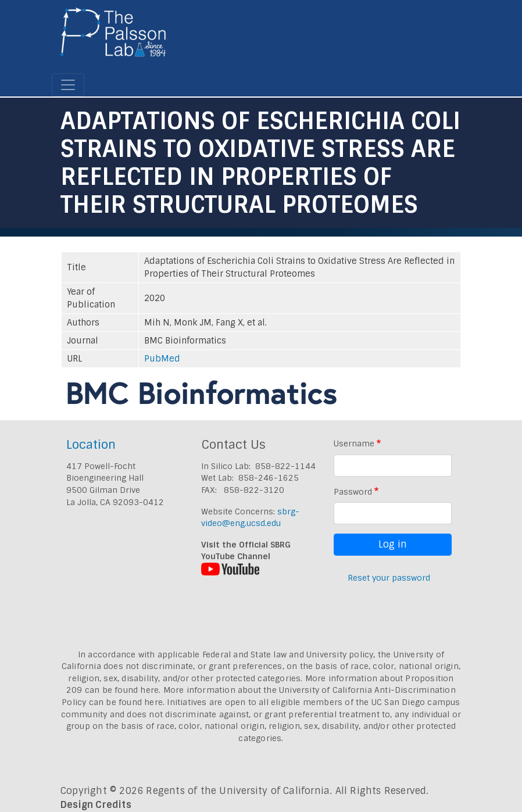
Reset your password (389, 578)
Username (354, 443)
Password (353, 492)
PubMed (162, 359)
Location (91, 444)
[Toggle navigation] (68, 85)
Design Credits (96, 805)
